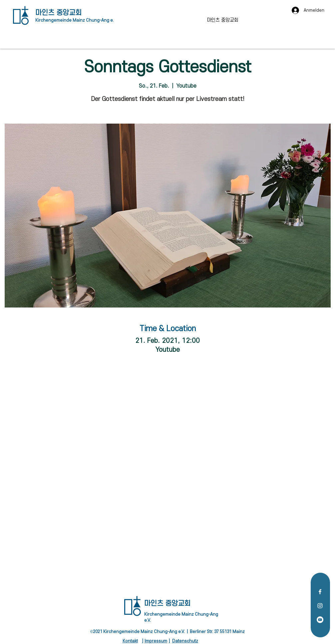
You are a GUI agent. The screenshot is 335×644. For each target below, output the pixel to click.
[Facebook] (320, 592)
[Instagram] (320, 606)
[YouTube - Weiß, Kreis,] (320, 620)
